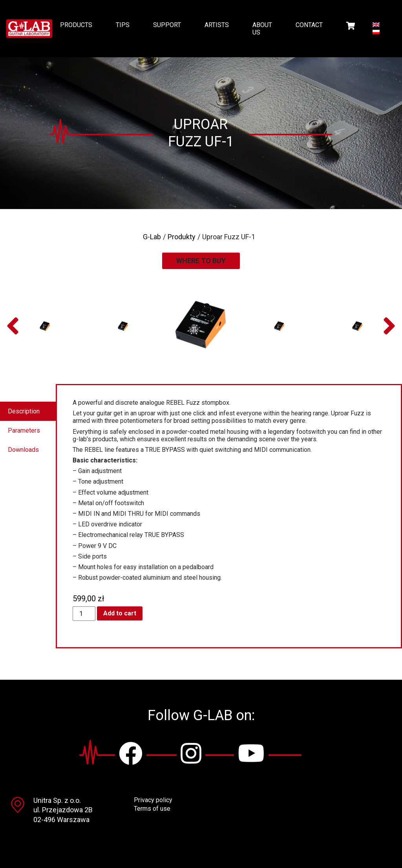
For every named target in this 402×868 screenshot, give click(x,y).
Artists (217, 25)
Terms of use (152, 809)
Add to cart (120, 613)
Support (167, 25)
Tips (123, 25)
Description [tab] (24, 411)
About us (262, 29)
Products (76, 25)
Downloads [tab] (23, 450)
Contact (309, 25)
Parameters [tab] (24, 430)
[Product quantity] (84, 614)
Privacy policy (153, 800)
